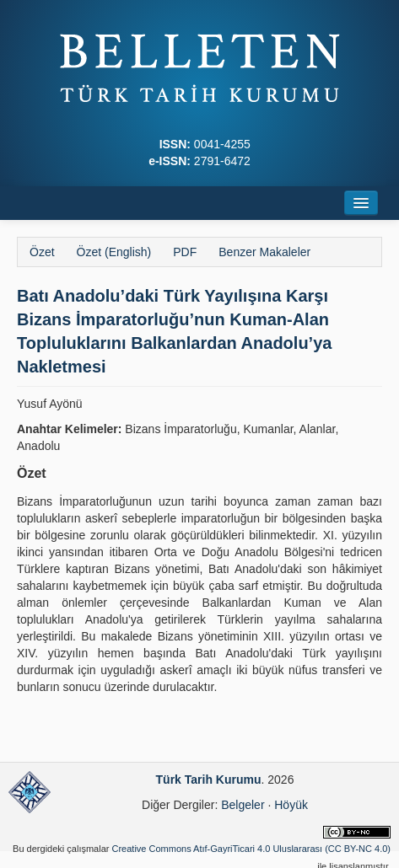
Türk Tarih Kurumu (209, 780)
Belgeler (243, 805)
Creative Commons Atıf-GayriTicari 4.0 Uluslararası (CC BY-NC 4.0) (252, 849)
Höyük (291, 805)
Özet (42, 252)
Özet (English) (114, 252)
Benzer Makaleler (264, 252)
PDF (185, 252)
